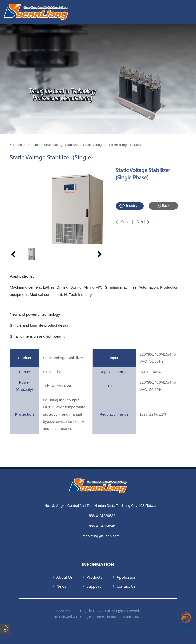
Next (141, 222)
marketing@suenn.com (101, 536)
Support (94, 586)
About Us (65, 577)
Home (17, 145)
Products (33, 145)
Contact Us (126, 586)
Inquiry (132, 206)
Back (166, 206)
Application (127, 577)
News (61, 586)
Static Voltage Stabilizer (61, 145)
